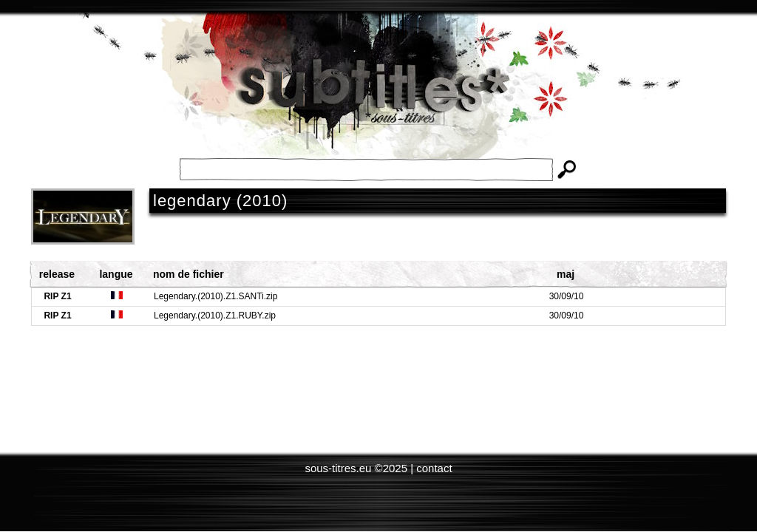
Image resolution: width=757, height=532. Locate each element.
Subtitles (378, 96)
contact (434, 468)
